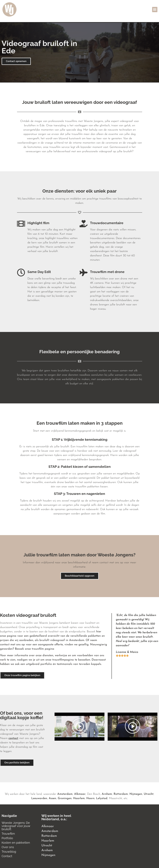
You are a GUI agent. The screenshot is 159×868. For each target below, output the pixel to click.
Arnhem (107, 794)
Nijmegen (136, 794)
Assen (52, 798)
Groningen (65, 798)
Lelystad (102, 798)
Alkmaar (80, 794)
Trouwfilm (8, 834)
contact (13, 738)
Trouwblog (9, 852)
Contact (7, 856)
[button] (155, 10)
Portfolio (7, 838)
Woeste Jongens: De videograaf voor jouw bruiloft (16, 826)
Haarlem (79, 798)
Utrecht (149, 794)
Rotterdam (121, 794)
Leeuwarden (39, 798)
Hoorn (90, 798)
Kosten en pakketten (16, 843)
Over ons (8, 847)
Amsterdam (65, 794)
